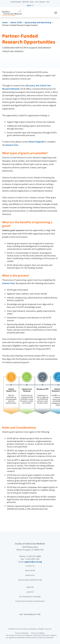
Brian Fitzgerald (37, 142)
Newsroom (30, 575)
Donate (42, 2)
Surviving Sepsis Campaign (30, 596)
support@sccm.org (33, 562)
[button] (30, 5)
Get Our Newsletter (30, 614)
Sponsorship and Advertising (38, 22)
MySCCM (26, 2)
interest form (12, 145)
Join (48, 2)
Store (32, 2)
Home (5, 22)
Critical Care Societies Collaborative (30, 601)
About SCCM (16, 22)
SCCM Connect (16, 2)
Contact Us (30, 566)
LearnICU (30, 592)
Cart (37, 2)
